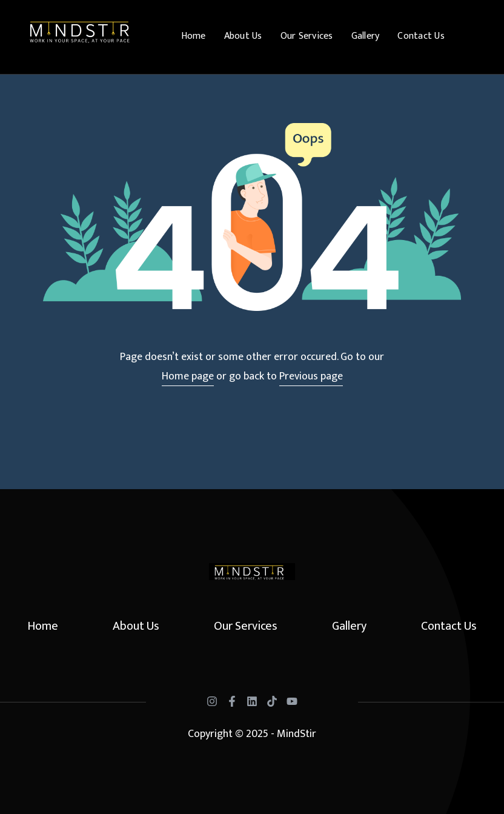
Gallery (366, 36)
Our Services (307, 36)
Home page (188, 376)
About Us (243, 36)
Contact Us (421, 36)
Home (194, 36)
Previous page (311, 376)
